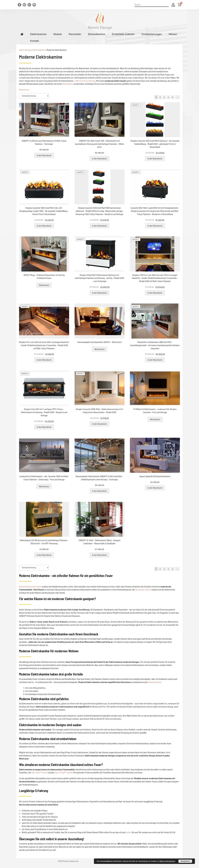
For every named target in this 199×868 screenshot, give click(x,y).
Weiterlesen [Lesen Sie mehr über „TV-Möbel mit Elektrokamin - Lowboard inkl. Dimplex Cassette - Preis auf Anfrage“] (155, 419)
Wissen (173, 34)
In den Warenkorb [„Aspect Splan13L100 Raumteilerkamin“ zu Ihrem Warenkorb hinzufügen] (155, 488)
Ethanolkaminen (154, 682)
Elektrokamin (68, 84)
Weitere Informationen (167, 861)
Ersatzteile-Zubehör (123, 34)
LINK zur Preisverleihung (85, 81)
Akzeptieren (185, 861)
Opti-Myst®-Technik (40, 772)
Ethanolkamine (97, 34)
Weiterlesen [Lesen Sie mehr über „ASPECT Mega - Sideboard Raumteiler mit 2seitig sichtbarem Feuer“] (44, 285)
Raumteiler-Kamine (143, 590)
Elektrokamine (38, 34)
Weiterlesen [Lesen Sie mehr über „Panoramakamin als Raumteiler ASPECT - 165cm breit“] (99, 349)
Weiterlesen (24, 90)
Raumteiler (75, 34)
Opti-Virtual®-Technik (64, 772)
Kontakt (34, 41)
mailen (128, 832)
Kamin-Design (25, 50)
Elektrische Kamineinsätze (30, 587)
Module (58, 34)
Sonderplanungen (152, 34)
